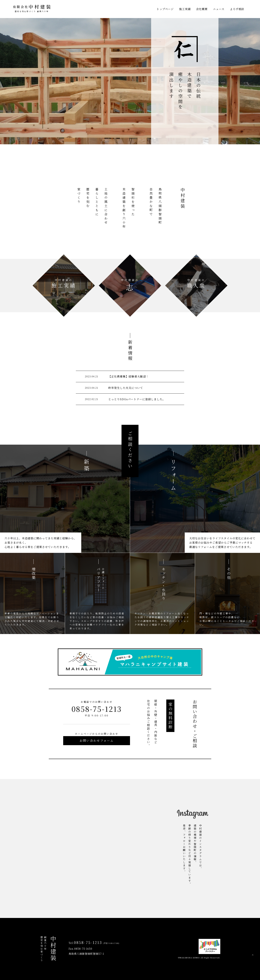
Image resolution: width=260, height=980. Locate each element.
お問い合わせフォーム (97, 741)
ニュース (219, 9)
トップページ (165, 9)
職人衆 (196, 284)
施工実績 (185, 9)
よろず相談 (237, 9)
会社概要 (202, 9)
